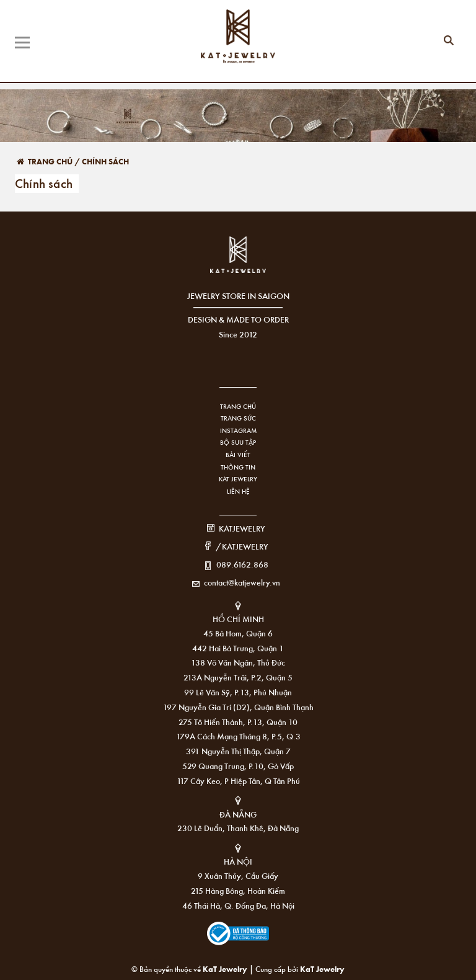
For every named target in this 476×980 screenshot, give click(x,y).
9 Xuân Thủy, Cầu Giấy (238, 875)
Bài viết (238, 455)
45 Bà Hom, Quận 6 (238, 633)
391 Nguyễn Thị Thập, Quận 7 (238, 751)
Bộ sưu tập (238, 442)
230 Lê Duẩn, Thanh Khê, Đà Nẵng (238, 828)
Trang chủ (238, 406)
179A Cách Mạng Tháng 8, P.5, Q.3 (238, 736)
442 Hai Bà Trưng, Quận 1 (238, 648)
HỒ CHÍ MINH (238, 619)
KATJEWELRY (242, 528)
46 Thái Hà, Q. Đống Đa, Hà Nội (238, 905)
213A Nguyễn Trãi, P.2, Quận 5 (238, 677)
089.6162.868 (242, 564)
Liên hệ (238, 491)
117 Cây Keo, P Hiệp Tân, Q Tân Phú (238, 781)
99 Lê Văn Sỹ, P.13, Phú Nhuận (238, 692)
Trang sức (238, 418)
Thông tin (238, 467)
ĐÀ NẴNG (238, 814)
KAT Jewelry (238, 479)
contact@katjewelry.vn (242, 582)
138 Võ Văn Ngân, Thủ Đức (238, 662)
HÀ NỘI (238, 861)
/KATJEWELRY (242, 546)
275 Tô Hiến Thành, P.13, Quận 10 (238, 722)
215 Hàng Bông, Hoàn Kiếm (238, 890)
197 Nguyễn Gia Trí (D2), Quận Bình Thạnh (238, 707)
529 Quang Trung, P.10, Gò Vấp (238, 766)
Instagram (238, 430)
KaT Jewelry (322, 969)
